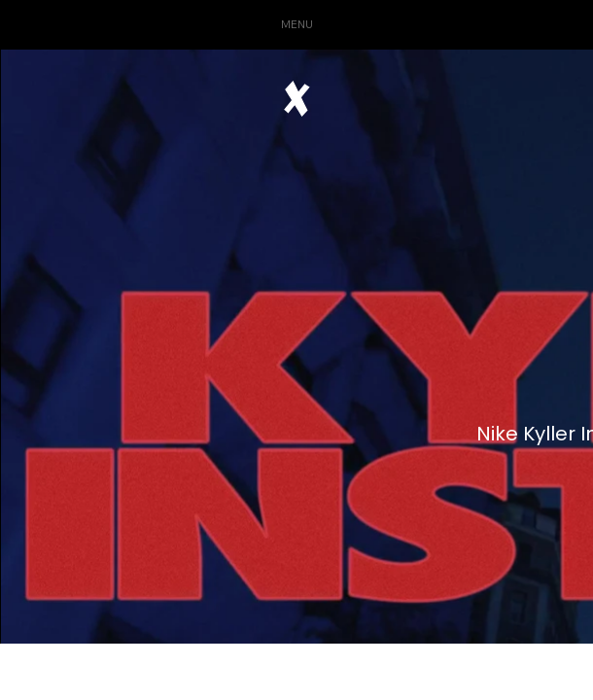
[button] (296, 25)
